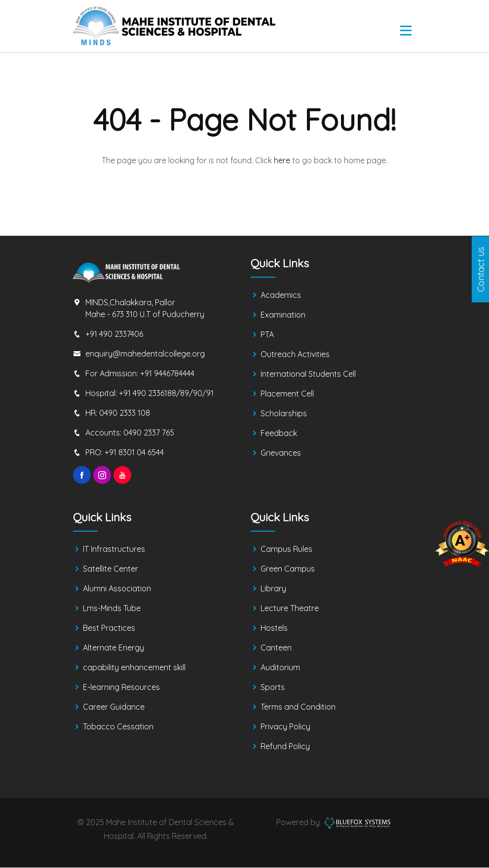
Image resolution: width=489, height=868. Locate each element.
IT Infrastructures (114, 549)
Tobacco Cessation (118, 727)
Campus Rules (286, 549)
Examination (283, 315)
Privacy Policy (285, 727)
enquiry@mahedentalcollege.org (145, 354)
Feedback (279, 434)
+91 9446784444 (167, 373)
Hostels (274, 628)
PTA (267, 335)
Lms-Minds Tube (112, 609)
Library (273, 589)
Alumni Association (117, 589)
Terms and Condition (298, 707)
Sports (273, 687)
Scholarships (284, 414)
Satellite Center (111, 569)
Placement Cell (287, 394)
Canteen (276, 648)
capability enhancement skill (134, 668)
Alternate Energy (113, 648)
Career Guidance (114, 707)
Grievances (281, 453)
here (282, 160)
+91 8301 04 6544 (134, 452)
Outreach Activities (295, 355)
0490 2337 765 (149, 433)
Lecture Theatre (290, 609)
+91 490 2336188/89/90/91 (166, 393)
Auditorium (280, 668)
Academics (281, 295)
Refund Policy (285, 747)
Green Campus (288, 569)
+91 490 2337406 (114, 334)
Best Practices (109, 628)
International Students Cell (308, 374)
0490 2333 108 (125, 413)
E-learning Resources (121, 687)
